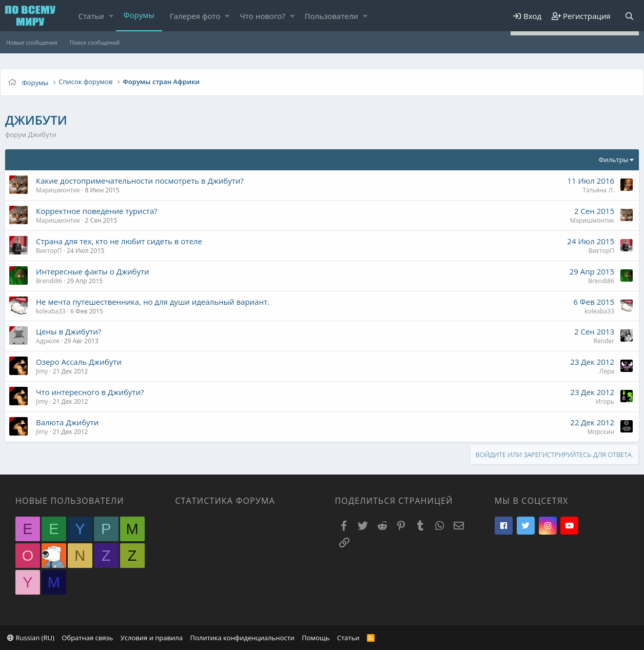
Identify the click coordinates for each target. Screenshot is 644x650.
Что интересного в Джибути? (90, 392)
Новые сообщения (32, 42)
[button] (111, 16)
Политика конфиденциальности (242, 638)
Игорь (605, 401)
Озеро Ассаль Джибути (79, 362)
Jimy (42, 371)
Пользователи (331, 16)
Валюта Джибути (67, 422)
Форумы (139, 15)
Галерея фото (195, 16)
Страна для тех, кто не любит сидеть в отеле (119, 241)
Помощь (316, 638)
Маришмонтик (58, 190)
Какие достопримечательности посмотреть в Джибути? (140, 181)
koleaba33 (51, 311)
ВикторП (49, 251)
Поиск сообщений (95, 42)
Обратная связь (87, 638)
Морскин (601, 432)
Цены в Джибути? (69, 331)
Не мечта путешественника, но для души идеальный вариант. (153, 302)
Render (604, 341)
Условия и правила (152, 638)
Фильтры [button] (614, 160)
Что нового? (262, 16)
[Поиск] (629, 16)
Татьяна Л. (598, 190)
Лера (607, 371)
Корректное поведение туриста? (97, 211)
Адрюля (47, 341)
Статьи (91, 16)
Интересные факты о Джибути (93, 271)
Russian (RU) (31, 638)
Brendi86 (49, 281)
